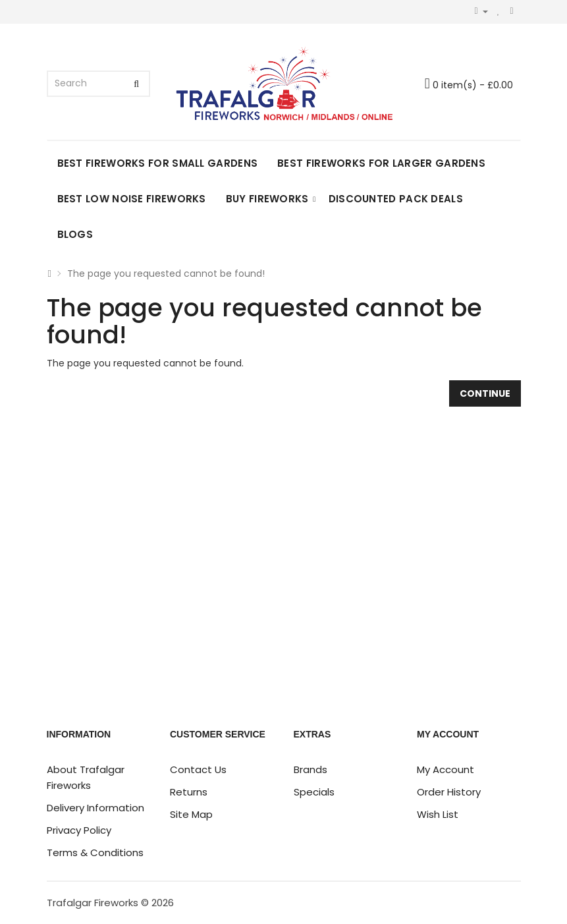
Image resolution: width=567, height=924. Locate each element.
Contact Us (198, 769)
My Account (445, 769)
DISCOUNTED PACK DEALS (396, 199)
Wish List (438, 814)
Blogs (75, 234)
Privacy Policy (79, 830)
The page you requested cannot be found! (166, 274)
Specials (314, 792)
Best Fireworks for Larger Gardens (381, 163)
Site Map (191, 814)
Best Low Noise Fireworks (132, 199)
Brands (310, 769)
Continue (485, 393)
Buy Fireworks (267, 199)
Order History (449, 792)
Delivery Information (95, 808)
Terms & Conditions (95, 852)
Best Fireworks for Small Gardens (158, 163)
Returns (189, 792)
